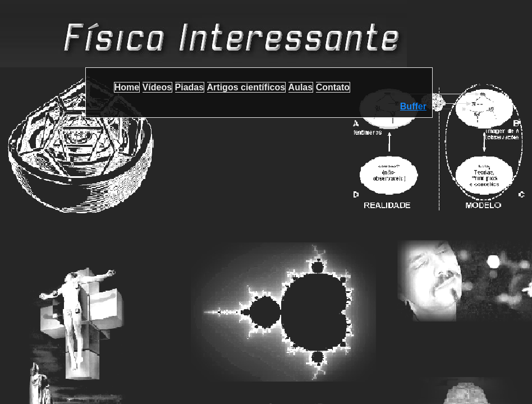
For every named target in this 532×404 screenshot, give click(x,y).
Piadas (190, 87)
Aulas (301, 87)
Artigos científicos (246, 87)
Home (127, 87)
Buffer (413, 106)
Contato (333, 87)
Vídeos (157, 87)
